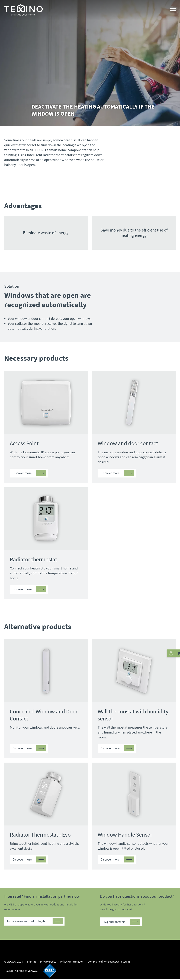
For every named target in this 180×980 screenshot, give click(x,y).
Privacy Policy (48, 962)
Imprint (31, 962)
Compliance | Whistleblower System (109, 962)
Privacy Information (72, 962)
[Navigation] (173, 10)
